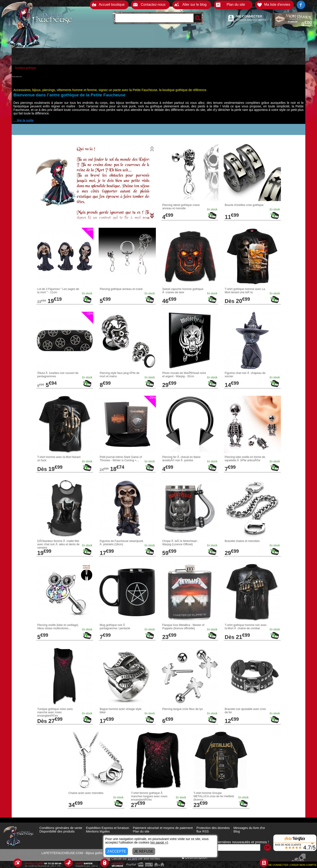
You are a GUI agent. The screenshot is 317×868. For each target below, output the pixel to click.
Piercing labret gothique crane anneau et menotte (181, 207)
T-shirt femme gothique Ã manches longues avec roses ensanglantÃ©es (149, 796)
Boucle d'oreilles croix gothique (244, 205)
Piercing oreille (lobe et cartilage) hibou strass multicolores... (58, 627)
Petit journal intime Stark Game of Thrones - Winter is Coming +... (121, 459)
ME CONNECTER (249, 16)
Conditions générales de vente (61, 828)
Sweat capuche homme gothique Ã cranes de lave (183, 291)
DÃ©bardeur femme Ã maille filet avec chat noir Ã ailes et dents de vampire (58, 544)
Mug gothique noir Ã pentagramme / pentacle (115, 627)
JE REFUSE (144, 851)
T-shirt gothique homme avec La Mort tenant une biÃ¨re (245, 291)
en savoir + (159, 842)
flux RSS (203, 831)
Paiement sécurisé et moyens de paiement (163, 828)
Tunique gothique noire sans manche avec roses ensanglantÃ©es (55, 712)
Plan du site (141, 831)
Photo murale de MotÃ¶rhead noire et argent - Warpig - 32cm (184, 375)
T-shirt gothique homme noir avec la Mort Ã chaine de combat (246, 627)
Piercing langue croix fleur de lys (182, 709)
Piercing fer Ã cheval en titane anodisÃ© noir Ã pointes (181, 459)
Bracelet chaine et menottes (242, 541)
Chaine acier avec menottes (86, 793)
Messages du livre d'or (249, 828)
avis (133, 859)
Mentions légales (98, 831)
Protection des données (213, 828)
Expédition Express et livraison (107, 828)
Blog (237, 831)
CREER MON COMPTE (252, 20)
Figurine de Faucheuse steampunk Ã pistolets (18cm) (121, 543)
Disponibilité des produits (57, 831)
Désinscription (194, 858)
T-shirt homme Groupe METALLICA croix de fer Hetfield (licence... (214, 796)
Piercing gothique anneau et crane (121, 289)
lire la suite (25, 120)
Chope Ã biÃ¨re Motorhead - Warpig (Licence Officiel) (180, 543)
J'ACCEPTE (117, 851)
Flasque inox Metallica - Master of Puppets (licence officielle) (183, 627)
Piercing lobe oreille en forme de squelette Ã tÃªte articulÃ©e (245, 459)
